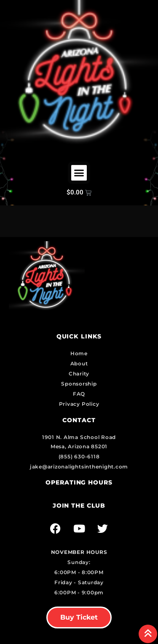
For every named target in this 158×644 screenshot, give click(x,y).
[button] (79, 173)
